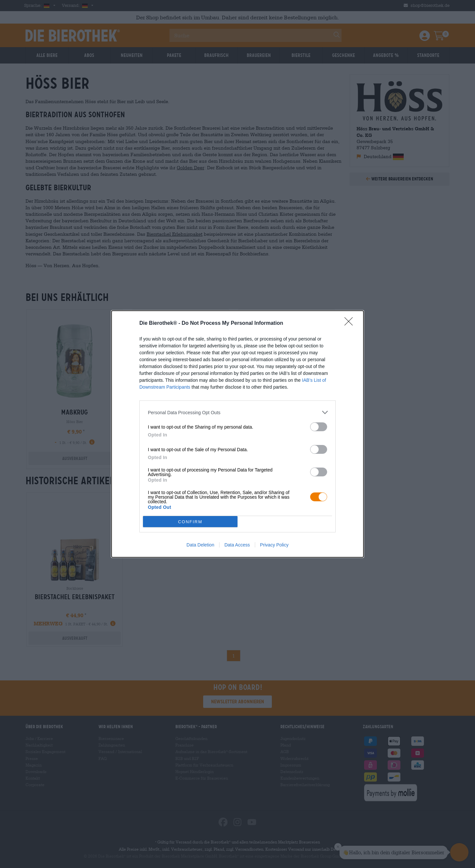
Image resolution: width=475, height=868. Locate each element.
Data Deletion (200, 545)
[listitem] (237, 412)
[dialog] (237, 434)
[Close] (351, 323)
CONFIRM (190, 522)
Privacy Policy (274, 545)
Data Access (237, 545)
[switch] (319, 427)
